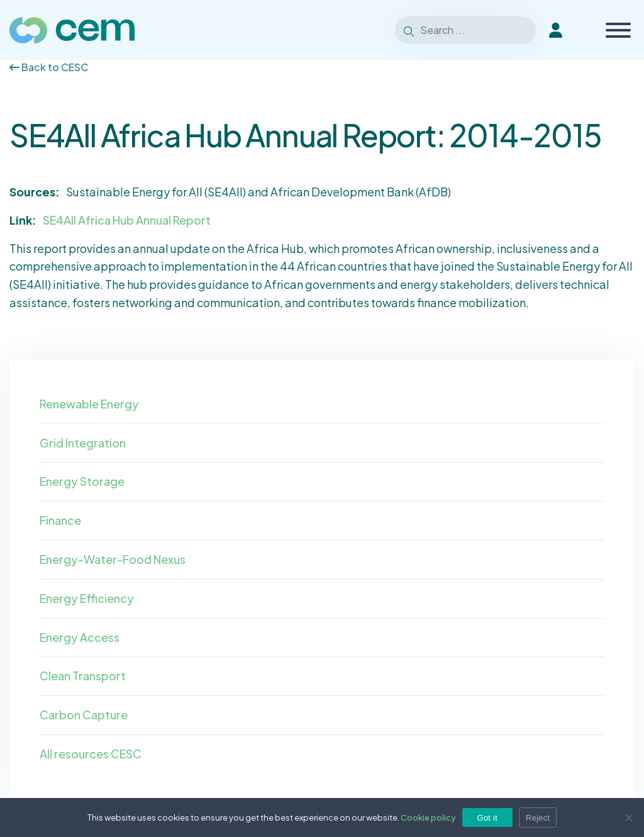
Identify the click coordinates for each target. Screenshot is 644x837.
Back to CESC (49, 67)
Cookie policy (428, 817)
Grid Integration (83, 443)
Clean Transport (83, 676)
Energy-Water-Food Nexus (113, 559)
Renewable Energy (89, 404)
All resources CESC (91, 754)
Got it (488, 818)
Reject (538, 818)
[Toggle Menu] (618, 30)
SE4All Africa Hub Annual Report (127, 220)
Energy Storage (82, 481)
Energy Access (80, 637)
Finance (60, 520)
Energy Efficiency (87, 598)
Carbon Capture (84, 715)
